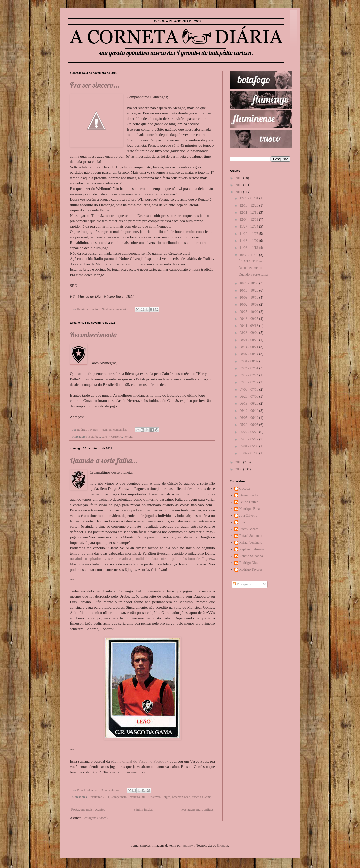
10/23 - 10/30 (249, 283)
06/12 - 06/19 (249, 411)
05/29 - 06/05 (249, 425)
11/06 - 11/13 (249, 248)
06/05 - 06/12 (249, 418)
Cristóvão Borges (159, 797)
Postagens (242, 584)
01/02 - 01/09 (249, 453)
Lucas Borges (249, 529)
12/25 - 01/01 (249, 198)
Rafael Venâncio (251, 542)
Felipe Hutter (249, 502)
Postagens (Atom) (95, 818)
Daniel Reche (249, 495)
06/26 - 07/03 (249, 397)
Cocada (245, 488)
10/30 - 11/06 (249, 255)
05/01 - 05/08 (249, 446)
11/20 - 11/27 (249, 234)
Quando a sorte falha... (104, 460)
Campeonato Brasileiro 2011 (129, 797)
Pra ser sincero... (95, 85)
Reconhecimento (94, 335)
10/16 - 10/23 (249, 291)
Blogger (223, 846)
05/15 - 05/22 (249, 439)
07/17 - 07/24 (249, 375)
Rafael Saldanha (251, 536)
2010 (239, 462)
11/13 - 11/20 (249, 241)
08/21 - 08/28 (249, 340)
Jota (242, 522)
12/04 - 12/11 (249, 220)
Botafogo (94, 437)
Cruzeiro (117, 437)
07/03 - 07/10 (249, 390)
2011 (239, 192)
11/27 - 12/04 (249, 227)
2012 (239, 185)
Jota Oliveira (248, 515)
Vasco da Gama (201, 797)
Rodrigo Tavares (251, 569)
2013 (239, 178)
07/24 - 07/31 (249, 368)
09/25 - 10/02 (249, 312)
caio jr (106, 437)
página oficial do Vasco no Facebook (140, 761)
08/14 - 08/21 (249, 347)
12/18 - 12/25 (249, 205)
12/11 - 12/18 (249, 212)
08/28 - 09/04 (249, 333)
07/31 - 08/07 (249, 361)
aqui (147, 772)
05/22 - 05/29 (249, 432)
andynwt (189, 846)
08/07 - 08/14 (249, 354)
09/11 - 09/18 (249, 326)
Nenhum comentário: (115, 309)
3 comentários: (111, 790)
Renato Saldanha (251, 556)
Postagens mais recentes (88, 810)
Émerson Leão (181, 797)
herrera (128, 437)
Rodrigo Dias (249, 563)
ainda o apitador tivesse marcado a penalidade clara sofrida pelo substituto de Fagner (144, 558)
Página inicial (143, 810)
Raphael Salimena (252, 549)
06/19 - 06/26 (249, 404)
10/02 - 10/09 (249, 305)
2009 (239, 469)
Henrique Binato (251, 509)
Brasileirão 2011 (99, 797)
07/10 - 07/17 (249, 382)
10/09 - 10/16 (249, 298)
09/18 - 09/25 (249, 319)
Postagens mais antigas (198, 810)
